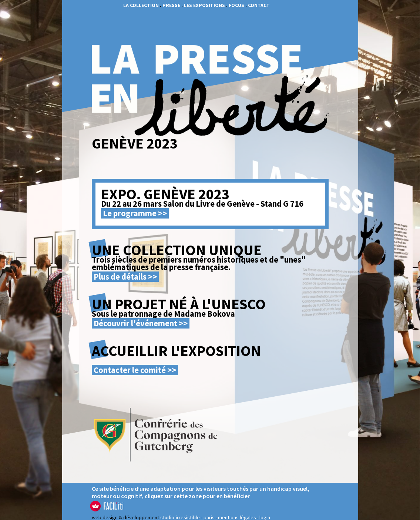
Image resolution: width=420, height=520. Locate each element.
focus (236, 5)
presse (171, 5)
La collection (141, 5)
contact (259, 5)
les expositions (204, 5)
